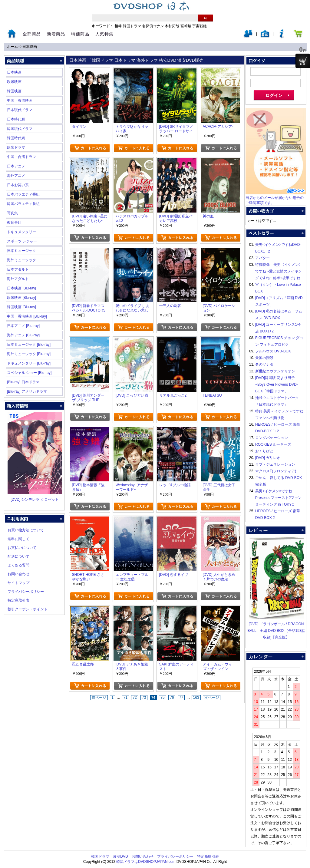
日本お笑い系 (18, 185)
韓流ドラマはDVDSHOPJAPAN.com (146, 862)
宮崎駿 (186, 26)
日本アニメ (16, 166)
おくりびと (264, 451)
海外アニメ (16, 176)
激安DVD (120, 856)
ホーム (12, 47)
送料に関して (18, 539)
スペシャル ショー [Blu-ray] (29, 373)
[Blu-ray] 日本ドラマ (23, 382)
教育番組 (14, 223)
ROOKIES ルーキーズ (273, 444)
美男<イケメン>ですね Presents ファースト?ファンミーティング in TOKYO (278, 498)
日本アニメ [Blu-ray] (23, 326)
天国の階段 (264, 358)
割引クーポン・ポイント (28, 609)
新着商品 (56, 34)
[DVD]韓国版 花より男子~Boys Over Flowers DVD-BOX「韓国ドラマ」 (277, 384)
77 (181, 698)
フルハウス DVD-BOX (273, 351)
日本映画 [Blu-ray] (21, 288)
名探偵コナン (153, 26)
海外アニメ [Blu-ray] (23, 335)
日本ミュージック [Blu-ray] (29, 345)
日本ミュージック (21, 251)
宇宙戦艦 (200, 26)
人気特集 (104, 34)
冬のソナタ (264, 365)
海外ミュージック (21, 260)
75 (162, 698)
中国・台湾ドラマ (21, 157)
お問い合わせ (18, 574)
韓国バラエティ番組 (23, 204)
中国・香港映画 (20, 101)
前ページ (99, 698)
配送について (18, 556)
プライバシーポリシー (26, 592)
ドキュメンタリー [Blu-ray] (29, 363)
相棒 (118, 26)
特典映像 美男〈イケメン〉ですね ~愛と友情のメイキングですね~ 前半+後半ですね (279, 271)
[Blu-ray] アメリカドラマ (27, 391)
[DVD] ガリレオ (268, 458)
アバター (262, 258)
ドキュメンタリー (21, 232)
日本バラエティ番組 (23, 194)
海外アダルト (18, 279)
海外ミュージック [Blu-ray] (29, 354)
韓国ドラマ (132, 26)
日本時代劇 (16, 119)
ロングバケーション (272, 438)
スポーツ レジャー (22, 241)
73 (144, 698)
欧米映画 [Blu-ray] (21, 298)
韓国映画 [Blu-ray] (21, 307)
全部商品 (32, 34)
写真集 (12, 213)
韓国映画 (14, 91)
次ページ (212, 698)
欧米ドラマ (16, 147)
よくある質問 (18, 565)
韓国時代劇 (16, 138)
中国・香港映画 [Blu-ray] (27, 316)
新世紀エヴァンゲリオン (275, 371)
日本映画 (30, 47)
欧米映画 (14, 82)
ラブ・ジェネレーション (275, 464)
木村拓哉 (172, 26)
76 (172, 698)
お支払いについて (22, 548)
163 (196, 698)
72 (135, 698)
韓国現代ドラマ (20, 129)
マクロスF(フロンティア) (276, 471)
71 (125, 698)
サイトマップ (18, 583)
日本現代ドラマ (20, 110)
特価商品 (80, 34)
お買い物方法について (26, 530)
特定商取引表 (18, 600)
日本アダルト (18, 269)
